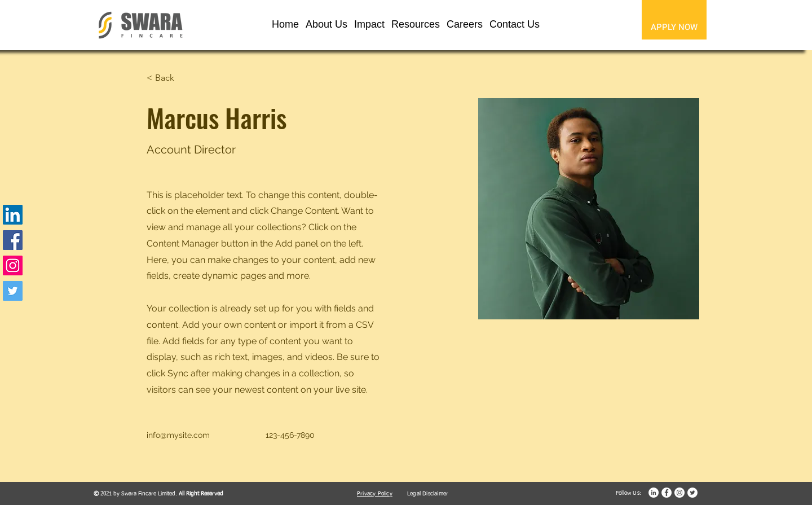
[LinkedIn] (13, 215)
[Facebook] (13, 240)
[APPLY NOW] (674, 27)
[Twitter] (13, 291)
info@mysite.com (178, 435)
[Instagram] (13, 265)
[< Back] (169, 78)
